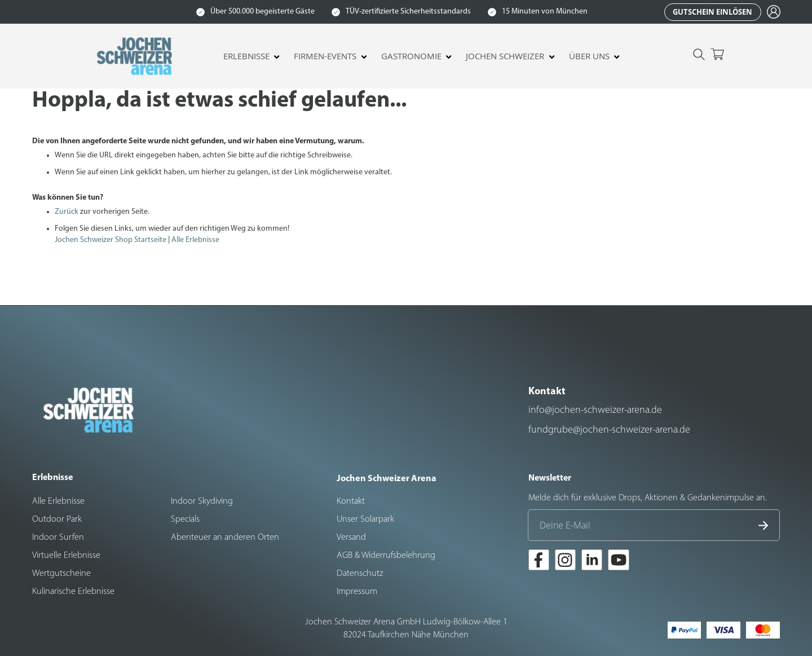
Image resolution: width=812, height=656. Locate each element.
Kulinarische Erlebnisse (73, 592)
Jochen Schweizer (505, 56)
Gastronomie (411, 56)
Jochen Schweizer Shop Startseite (111, 240)
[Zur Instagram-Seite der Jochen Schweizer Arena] (565, 562)
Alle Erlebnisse (195, 240)
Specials (185, 519)
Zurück (67, 212)
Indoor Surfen (58, 538)
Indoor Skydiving (202, 501)
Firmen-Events (325, 56)
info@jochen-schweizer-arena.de (595, 410)
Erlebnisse (246, 56)
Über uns (589, 56)
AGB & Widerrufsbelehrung (386, 556)
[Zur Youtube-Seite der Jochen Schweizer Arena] (618, 562)
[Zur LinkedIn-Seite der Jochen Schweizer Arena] (592, 562)
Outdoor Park (57, 519)
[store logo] (136, 56)
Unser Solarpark (365, 519)
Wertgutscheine (61, 574)
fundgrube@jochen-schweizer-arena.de (609, 430)
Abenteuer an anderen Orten (225, 538)
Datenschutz (360, 574)
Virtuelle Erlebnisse (66, 556)
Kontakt (351, 501)
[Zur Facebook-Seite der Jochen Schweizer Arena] (539, 562)
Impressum (357, 592)
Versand (351, 538)
